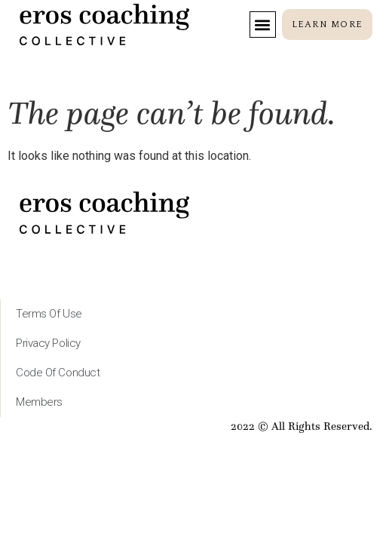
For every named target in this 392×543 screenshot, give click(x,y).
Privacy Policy (48, 343)
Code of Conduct (58, 373)
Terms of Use (49, 314)
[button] (263, 25)
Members (39, 402)
